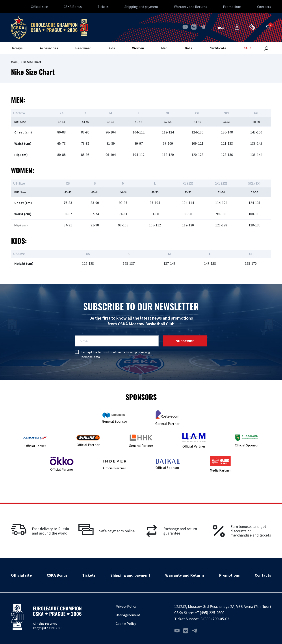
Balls (188, 48)
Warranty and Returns (191, 7)
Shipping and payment (141, 7)
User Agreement (128, 615)
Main (14, 62)
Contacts (264, 7)
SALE (247, 48)
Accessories (49, 48)
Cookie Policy (126, 624)
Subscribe (185, 341)
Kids (112, 48)
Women (138, 48)
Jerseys (17, 48)
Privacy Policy (126, 606)
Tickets (103, 7)
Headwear (83, 48)
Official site (39, 7)
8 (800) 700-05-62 (215, 619)
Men (164, 48)
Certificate (218, 48)
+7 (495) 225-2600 (210, 613)
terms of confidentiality (113, 352)
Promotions (232, 7)
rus (221, 28)
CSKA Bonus (73, 7)
